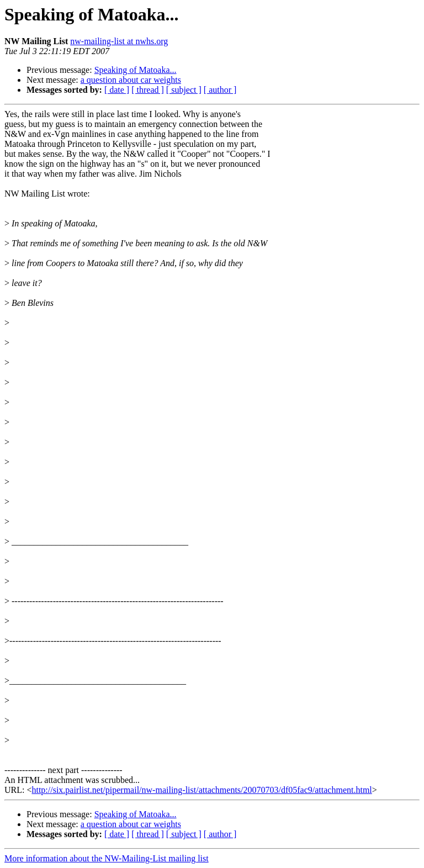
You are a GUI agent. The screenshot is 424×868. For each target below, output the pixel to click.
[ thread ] (148, 90)
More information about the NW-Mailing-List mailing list (107, 858)
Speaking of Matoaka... (136, 70)
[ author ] (220, 90)
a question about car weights (131, 80)
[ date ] (117, 90)
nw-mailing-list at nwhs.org (119, 41)
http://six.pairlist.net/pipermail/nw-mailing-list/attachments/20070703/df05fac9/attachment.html (202, 790)
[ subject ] (184, 90)
